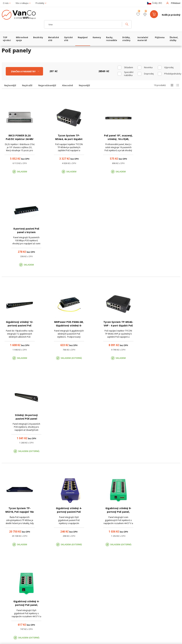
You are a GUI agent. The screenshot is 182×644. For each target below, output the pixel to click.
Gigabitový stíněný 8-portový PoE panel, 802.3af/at (115, 326)
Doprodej (149, 74)
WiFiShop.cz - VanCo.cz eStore (21, 15)
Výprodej (169, 67)
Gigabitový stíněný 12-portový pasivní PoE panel (19, 232)
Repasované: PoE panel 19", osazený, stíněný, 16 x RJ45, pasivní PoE (19, 512)
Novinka (148, 67)
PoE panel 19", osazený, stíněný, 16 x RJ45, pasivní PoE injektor (115, 139)
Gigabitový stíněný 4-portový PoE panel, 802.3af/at (163, 326)
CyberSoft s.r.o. (52, 640)
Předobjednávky (171, 74)
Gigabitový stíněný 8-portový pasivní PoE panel (67, 419)
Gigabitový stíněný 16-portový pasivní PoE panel (115, 419)
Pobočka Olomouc (105, 586)
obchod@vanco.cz (154, 569)
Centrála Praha (60, 586)
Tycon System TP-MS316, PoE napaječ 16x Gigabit (19, 326)
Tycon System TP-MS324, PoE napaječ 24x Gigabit (115, 512)
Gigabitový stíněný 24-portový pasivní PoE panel (163, 419)
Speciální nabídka (129, 74)
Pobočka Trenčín (148, 586)
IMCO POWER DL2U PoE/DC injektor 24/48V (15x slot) (19, 139)
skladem (129, 67)
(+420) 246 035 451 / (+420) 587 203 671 (107, 569)
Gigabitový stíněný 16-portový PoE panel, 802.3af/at (19, 419)
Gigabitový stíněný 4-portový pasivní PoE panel (67, 326)
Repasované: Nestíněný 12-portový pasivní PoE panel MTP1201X (67, 512)
